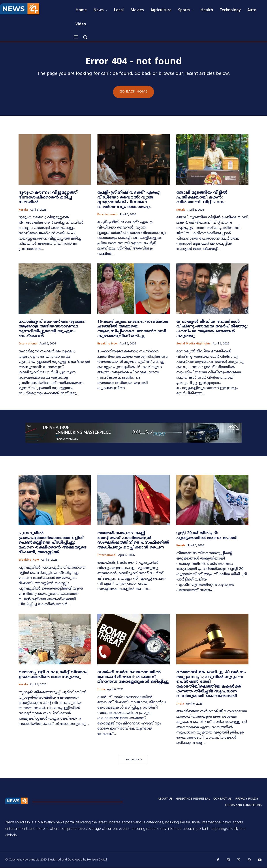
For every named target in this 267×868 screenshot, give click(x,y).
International (28, 344)
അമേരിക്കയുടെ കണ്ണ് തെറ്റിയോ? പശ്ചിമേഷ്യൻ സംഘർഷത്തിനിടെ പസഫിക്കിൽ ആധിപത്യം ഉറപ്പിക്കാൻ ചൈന (133, 541)
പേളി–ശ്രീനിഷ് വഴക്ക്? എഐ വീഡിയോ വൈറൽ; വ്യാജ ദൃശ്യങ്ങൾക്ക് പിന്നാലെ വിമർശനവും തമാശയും (129, 200)
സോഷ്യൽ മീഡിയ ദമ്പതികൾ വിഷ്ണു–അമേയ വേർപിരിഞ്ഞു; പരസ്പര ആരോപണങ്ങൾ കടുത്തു (212, 329)
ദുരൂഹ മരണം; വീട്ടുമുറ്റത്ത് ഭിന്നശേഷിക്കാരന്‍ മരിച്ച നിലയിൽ (48, 198)
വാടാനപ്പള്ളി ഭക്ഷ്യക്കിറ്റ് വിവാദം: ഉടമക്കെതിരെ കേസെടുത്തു (54, 675)
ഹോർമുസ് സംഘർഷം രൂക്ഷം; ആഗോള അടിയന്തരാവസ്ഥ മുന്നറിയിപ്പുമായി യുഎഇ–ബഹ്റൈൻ (52, 329)
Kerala (23, 210)
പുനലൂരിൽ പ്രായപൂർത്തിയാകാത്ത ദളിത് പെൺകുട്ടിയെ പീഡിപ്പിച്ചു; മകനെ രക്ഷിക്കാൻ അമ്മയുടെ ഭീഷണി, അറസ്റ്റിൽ (53, 543)
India (101, 690)
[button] (85, 37)
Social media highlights (194, 344)
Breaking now (107, 344)
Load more (133, 760)
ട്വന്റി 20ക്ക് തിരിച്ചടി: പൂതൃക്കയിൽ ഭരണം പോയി (207, 536)
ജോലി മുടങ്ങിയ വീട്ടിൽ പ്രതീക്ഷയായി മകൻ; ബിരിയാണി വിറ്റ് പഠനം (202, 198)
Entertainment (107, 215)
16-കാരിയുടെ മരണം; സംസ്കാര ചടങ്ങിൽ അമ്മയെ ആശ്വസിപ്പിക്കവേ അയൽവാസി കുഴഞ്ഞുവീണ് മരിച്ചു (133, 329)
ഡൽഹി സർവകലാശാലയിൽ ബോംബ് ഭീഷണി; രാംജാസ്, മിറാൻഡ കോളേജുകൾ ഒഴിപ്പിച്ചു (133, 677)
